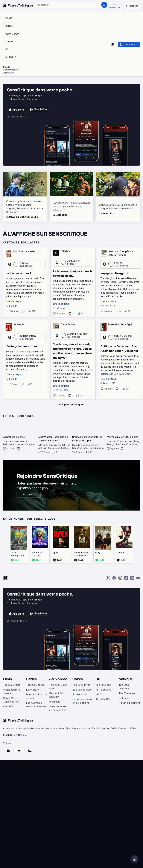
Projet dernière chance (11, 691)
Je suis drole (80, 694)
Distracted (124, 698)
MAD (98, 694)
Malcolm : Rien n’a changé (37, 696)
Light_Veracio (74, 261)
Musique (126, 679)
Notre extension (55, 728)
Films (7, 679)
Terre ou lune (103, 690)
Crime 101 (121, 553)
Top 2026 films (11, 685)
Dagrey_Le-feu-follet (78, 334)
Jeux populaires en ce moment (59, 708)
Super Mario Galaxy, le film (11, 700)
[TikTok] (126, 579)
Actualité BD (103, 699)
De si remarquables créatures (18, 554)
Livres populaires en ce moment (82, 701)
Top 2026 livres (81, 685)
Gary (98, 553)
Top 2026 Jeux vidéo (58, 687)
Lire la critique (14, 301)
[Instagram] (120, 579)
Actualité (8, 706)
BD (98, 679)
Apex (55, 553)
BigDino (118, 263)
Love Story (32, 690)
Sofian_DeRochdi (123, 336)
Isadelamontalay (28, 336)
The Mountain (127, 693)
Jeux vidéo (58, 679)
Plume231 (24, 263)
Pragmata (55, 702)
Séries (31, 679)
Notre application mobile (30, 728)
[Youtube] (138, 579)
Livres (78, 679)
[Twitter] (108, 579)
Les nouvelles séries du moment (36, 705)
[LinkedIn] (132, 579)
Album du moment (129, 703)
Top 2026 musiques (124, 687)
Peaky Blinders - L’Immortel (82, 554)
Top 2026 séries (35, 685)
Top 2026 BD (103, 685)
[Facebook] (114, 579)
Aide (68, 728)
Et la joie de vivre (82, 690)
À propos (8, 728)
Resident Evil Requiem (56, 695)
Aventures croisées (37, 554)
